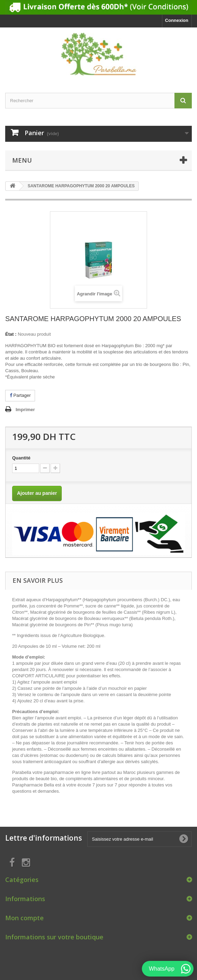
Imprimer (25, 410)
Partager (20, 395)
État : (11, 334)
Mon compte (24, 918)
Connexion (177, 20)
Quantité (21, 458)
